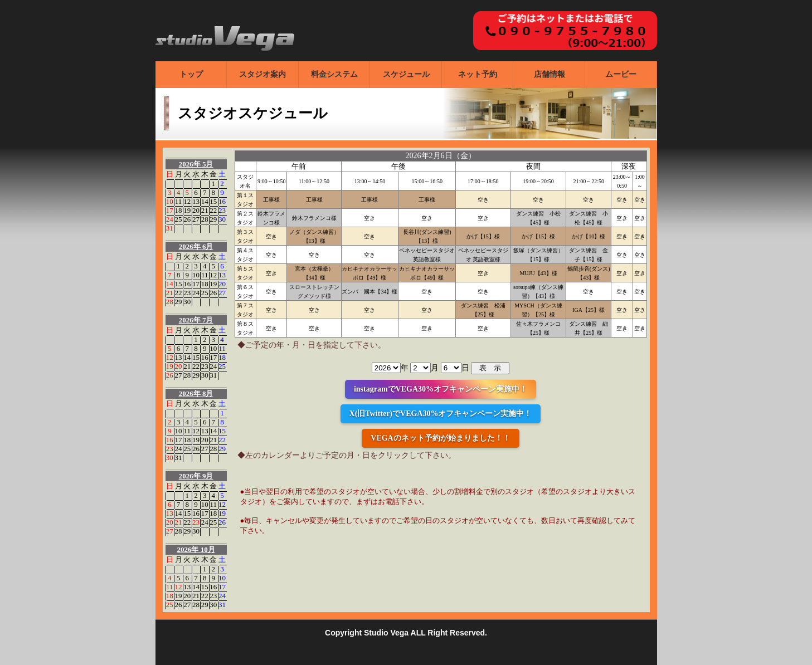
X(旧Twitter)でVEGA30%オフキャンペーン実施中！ (441, 414)
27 (196, 219)
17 (170, 210)
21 (205, 210)
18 (179, 210)
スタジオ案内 (262, 74)
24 (170, 219)
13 (196, 201)
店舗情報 (550, 74)
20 (196, 210)
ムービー (621, 74)
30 (222, 219)
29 (213, 219)
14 (205, 201)
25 (179, 219)
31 (170, 228)
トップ (191, 74)
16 (222, 201)
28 (205, 219)
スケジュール (406, 74)
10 (170, 201)
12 (187, 201)
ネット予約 (478, 74)
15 (213, 201)
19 (187, 210)
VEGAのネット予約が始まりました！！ (440, 438)
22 (213, 210)
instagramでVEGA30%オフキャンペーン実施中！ (441, 389)
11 (179, 201)
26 (187, 219)
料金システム (334, 74)
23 (222, 210)
